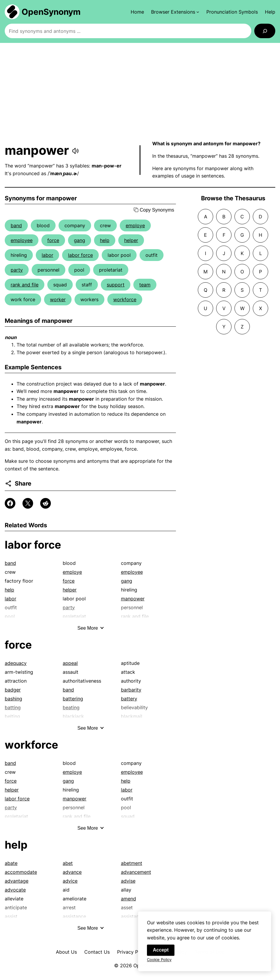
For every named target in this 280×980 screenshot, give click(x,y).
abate (11, 863)
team (145, 285)
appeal (70, 663)
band (16, 225)
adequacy (16, 663)
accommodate (21, 872)
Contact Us (97, 952)
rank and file (25, 285)
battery (129, 699)
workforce (125, 299)
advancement (136, 872)
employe (135, 225)
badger (13, 690)
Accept (161, 955)
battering (73, 699)
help (105, 240)
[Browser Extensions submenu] (175, 12)
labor (47, 255)
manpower (133, 599)
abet (68, 863)
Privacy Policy (133, 952)
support (116, 285)
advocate (15, 890)
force (53, 240)
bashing (13, 699)
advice (70, 881)
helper (131, 240)
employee (22, 240)
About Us (66, 952)
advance (72, 872)
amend (128, 899)
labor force (80, 255)
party (17, 270)
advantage (17, 881)
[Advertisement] (140, 91)
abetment (132, 863)
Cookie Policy (159, 964)
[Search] (265, 31)
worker (58, 299)
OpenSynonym (51, 12)
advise (128, 881)
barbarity (131, 690)
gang (80, 240)
